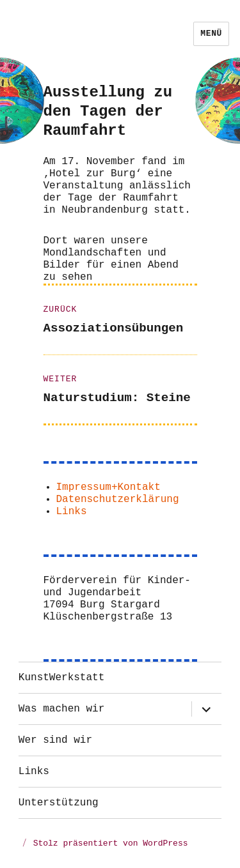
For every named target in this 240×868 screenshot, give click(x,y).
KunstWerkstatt (61, 678)
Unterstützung (59, 803)
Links (72, 512)
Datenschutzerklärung (118, 499)
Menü (211, 34)
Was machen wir (61, 709)
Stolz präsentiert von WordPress (111, 843)
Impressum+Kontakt (108, 487)
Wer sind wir (55, 740)
